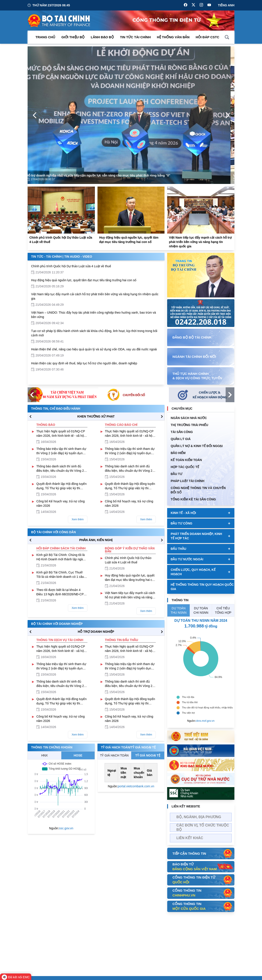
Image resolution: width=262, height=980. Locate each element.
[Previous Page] (35, 115)
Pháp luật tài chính (187, 481)
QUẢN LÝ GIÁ (181, 439)
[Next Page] (227, 115)
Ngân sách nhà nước (189, 418)
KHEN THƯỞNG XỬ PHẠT (96, 416)
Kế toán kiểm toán (186, 460)
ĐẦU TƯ (176, 474)
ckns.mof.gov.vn (205, 721)
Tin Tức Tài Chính (135, 37)
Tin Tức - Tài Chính (46, 257)
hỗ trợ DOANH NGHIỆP (96, 632)
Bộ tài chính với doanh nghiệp (57, 624)
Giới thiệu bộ (73, 37)
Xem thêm (78, 519)
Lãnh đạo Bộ (102, 37)
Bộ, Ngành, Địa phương (199, 817)
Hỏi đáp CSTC (207, 37)
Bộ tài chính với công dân (53, 532)
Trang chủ (45, 37)
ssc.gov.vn (66, 828)
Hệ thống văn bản (173, 37)
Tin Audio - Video (78, 257)
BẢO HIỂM (178, 453)
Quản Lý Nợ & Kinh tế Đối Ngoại (197, 446)
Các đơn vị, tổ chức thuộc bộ (203, 827)
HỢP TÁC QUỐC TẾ (185, 467)
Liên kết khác (190, 838)
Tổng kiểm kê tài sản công (193, 499)
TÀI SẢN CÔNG (182, 432)
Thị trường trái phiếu (189, 425)
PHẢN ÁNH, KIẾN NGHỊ (96, 540)
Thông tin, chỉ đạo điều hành (56, 409)
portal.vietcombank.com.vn (136, 786)
